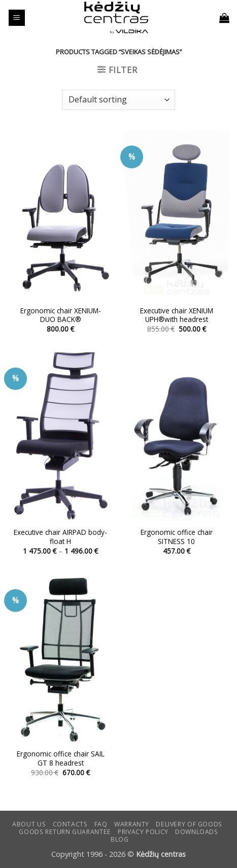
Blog (120, 839)
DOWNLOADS (197, 832)
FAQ (101, 824)
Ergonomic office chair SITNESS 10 (177, 537)
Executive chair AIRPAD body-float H (60, 537)
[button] (17, 18)
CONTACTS (70, 824)
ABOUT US (29, 824)
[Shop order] (118, 100)
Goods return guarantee (65, 832)
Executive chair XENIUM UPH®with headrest (177, 315)
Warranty (132, 824)
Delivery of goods (189, 824)
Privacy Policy (143, 832)
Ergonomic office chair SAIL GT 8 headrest (61, 758)
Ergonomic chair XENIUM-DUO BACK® (61, 315)
